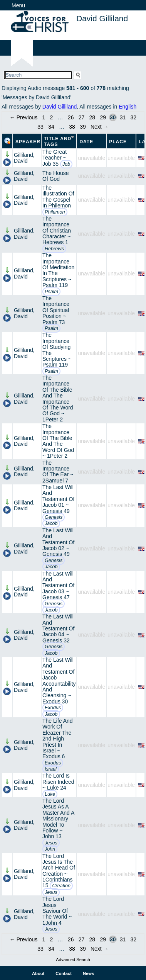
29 (103, 117)
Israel (51, 769)
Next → (100, 127)
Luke (50, 794)
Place (118, 142)
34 (51, 127)
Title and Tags (58, 142)
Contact (64, 973)
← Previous (23, 117)
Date (86, 142)
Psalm (51, 292)
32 (134, 117)
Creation (61, 886)
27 (82, 117)
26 (71, 117)
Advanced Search (73, 960)
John (50, 849)
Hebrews (54, 249)
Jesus (51, 843)
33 (40, 127)
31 (123, 117)
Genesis (54, 517)
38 (72, 127)
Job (66, 164)
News (88, 973)
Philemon (55, 212)
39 (83, 127)
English (128, 107)
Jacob (51, 523)
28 (92, 117)
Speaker (28, 142)
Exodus (53, 708)
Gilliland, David (24, 158)
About (38, 973)
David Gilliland (60, 107)
